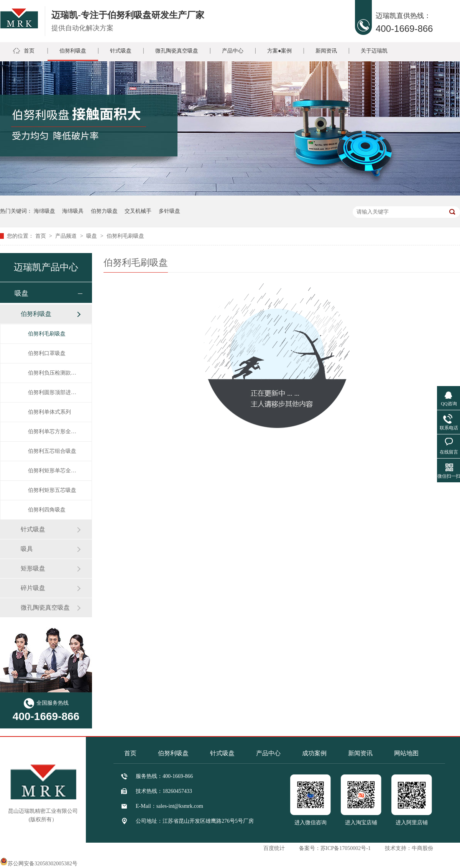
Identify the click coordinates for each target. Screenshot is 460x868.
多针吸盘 (169, 211)
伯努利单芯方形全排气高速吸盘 (52, 432)
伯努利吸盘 (73, 51)
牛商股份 (422, 848)
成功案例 (314, 753)
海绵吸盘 (44, 211)
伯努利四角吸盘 (47, 510)
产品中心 (233, 51)
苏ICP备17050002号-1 (346, 848)
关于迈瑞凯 (374, 51)
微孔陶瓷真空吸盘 (177, 51)
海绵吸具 (73, 211)
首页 (29, 51)
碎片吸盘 (33, 588)
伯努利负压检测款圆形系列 (52, 373)
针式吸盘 (121, 51)
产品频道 (67, 236)
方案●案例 (279, 51)
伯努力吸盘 (104, 211)
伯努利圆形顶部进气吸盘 (52, 392)
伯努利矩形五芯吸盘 (52, 490)
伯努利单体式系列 (49, 412)
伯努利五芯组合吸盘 (52, 451)
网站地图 (406, 753)
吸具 (27, 549)
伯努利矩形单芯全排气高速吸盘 (52, 471)
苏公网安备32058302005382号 (39, 864)
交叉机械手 (138, 211)
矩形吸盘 (33, 568)
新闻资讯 (326, 51)
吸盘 (92, 236)
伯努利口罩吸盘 (47, 353)
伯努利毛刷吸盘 (125, 236)
